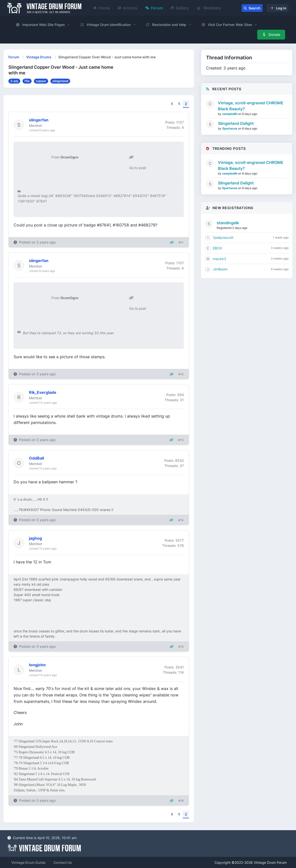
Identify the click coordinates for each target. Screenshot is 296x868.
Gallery (180, 8)
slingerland (60, 81)
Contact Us (63, 862)
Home (102, 8)
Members (209, 8)
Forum (154, 8)
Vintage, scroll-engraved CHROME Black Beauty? (251, 106)
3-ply (14, 81)
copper (41, 81)
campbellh (230, 114)
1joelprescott (223, 237)
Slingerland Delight (236, 123)
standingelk (228, 223)
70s (27, 81)
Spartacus (230, 128)
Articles (128, 8)
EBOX (217, 248)
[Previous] (172, 104)
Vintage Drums (39, 57)
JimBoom (220, 269)
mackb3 (219, 259)
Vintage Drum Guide (28, 862)
